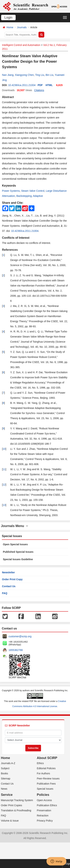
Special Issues (45, 789)
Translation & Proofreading (16, 810)
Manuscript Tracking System (17, 800)
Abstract (8, 97)
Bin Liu (49, 75)
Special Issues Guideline (18, 559)
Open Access (44, 800)
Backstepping (24, 196)
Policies (43, 795)
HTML (49, 85)
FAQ (5, 593)
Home (10, 27)
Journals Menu (14, 526)
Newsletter (8, 572)
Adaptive (38, 196)
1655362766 (16, 650)
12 (4, 485)
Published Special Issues (18, 552)
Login (8, 17)
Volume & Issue (10, 821)
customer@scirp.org (20, 636)
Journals (22, 27)
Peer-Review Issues (48, 779)
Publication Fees (46, 784)
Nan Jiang (8, 75)
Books (4, 773)
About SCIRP (47, 758)
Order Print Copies (11, 805)
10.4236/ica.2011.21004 (22, 85)
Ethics (40, 763)
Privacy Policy (45, 821)
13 (4, 505)
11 (4, 469)
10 (4, 449)
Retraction (43, 816)
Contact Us (9, 586)
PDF (40, 85)
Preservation (44, 810)
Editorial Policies (46, 768)
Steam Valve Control (33, 191)
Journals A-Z (8, 763)
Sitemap (6, 779)
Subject (5, 768)
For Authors (43, 773)
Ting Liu (40, 75)
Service (7, 795)
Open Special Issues (15, 544)
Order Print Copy (12, 579)
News (4, 789)
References (10, 250)
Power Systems (11, 191)
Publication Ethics (47, 805)
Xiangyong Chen (24, 75)
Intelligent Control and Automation (21, 45)
